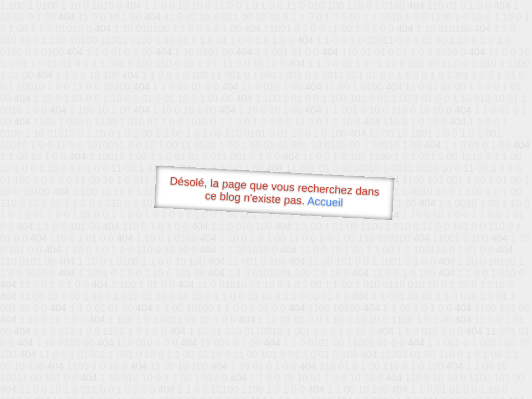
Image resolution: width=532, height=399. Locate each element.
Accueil (325, 201)
